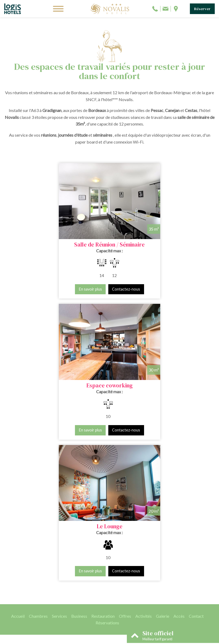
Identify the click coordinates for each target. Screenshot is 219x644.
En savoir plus (41, 283)
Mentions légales (95, 639)
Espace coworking (159, 238)
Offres (125, 462)
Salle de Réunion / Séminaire (60, 238)
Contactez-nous (77, 283)
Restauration (103, 462)
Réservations (107, 469)
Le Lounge (109, 373)
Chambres (38, 462)
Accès (179, 462)
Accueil (18, 462)
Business (79, 462)
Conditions (118, 639)
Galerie (163, 462)
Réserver (202, 9)
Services (59, 462)
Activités (144, 462)
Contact (196, 462)
